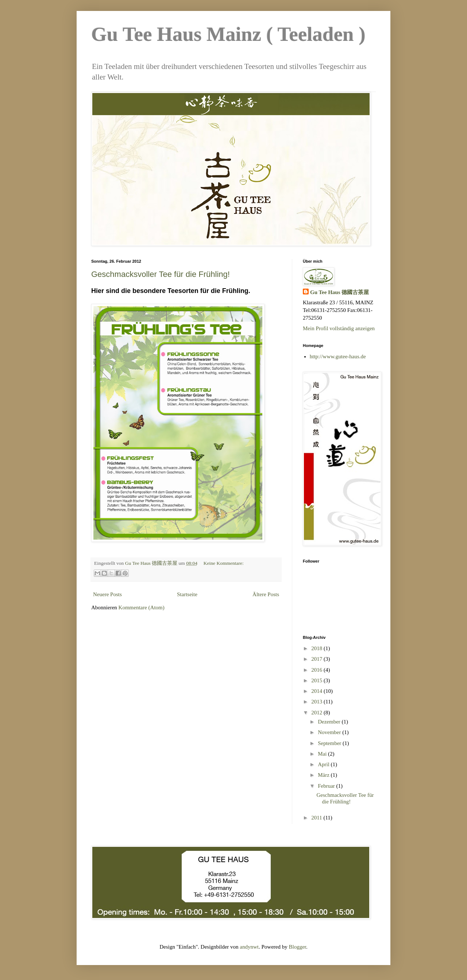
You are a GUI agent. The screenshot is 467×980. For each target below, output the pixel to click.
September (330, 743)
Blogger (298, 947)
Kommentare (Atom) (142, 607)
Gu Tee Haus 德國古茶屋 (339, 292)
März (324, 775)
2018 (317, 648)
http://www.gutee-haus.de (338, 356)
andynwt (249, 947)
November (330, 732)
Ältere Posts (266, 594)
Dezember (330, 722)
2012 (317, 713)
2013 (317, 702)
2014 (317, 691)
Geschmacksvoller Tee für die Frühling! (161, 274)
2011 (317, 818)
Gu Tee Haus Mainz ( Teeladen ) (228, 34)
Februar (327, 786)
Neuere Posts (107, 594)
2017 (317, 659)
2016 (317, 670)
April (324, 764)
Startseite (187, 594)
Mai (323, 754)
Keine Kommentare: (224, 563)
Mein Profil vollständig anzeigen (339, 328)
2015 (317, 680)
